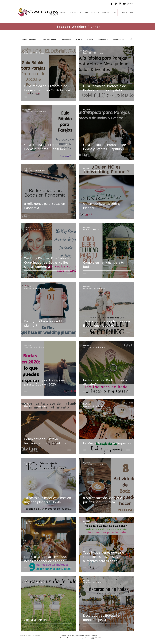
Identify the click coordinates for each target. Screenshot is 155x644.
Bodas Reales (103, 39)
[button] (131, 4)
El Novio (90, 39)
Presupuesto (66, 39)
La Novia (79, 39)
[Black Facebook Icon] (112, 4)
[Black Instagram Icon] (120, 4)
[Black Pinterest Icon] (116, 4)
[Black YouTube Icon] (124, 4)
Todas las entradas (28, 39)
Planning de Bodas (48, 39)
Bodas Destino (119, 39)
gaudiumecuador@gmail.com (80, 638)
